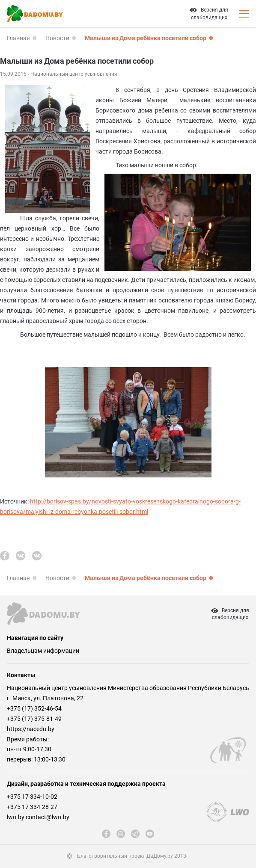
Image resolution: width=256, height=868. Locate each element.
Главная (18, 38)
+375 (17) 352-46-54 (34, 708)
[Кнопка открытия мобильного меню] (244, 14)
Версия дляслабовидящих (230, 614)
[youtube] (150, 834)
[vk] (21, 556)
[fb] (5, 556)
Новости (57, 38)
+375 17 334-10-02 (32, 797)
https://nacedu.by (31, 729)
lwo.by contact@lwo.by (38, 817)
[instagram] (121, 834)
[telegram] (135, 834)
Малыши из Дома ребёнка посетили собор (146, 38)
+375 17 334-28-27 (32, 807)
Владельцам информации (43, 651)
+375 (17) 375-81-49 (34, 719)
